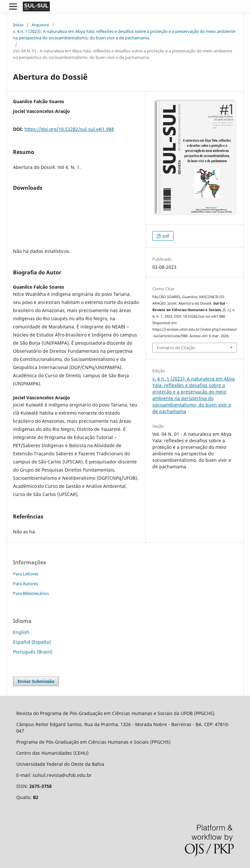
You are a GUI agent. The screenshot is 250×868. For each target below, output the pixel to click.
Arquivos (40, 25)
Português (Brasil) (33, 652)
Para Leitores (26, 574)
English (21, 632)
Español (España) (32, 642)
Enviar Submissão (36, 681)
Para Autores (26, 584)
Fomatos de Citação (176, 348)
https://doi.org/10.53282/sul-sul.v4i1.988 (69, 129)
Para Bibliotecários (31, 593)
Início (18, 25)
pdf (165, 236)
